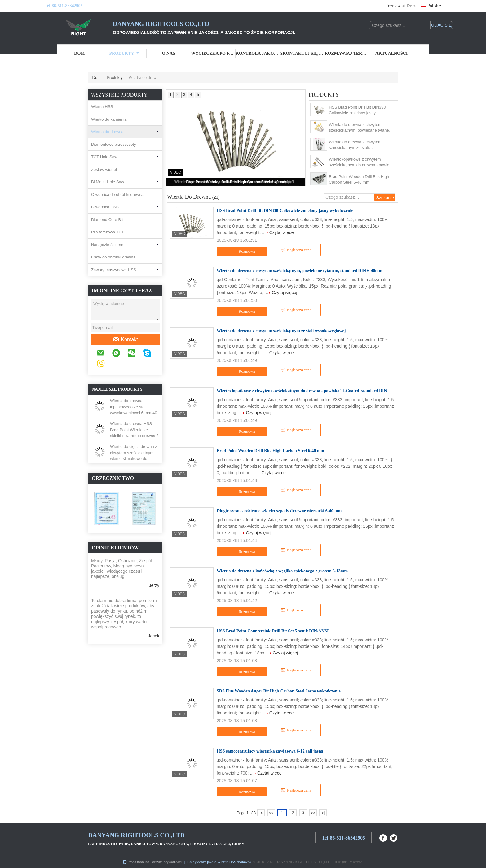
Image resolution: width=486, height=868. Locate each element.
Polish (434, 6)
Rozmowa (243, 251)
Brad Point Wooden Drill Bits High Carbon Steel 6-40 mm (236, 182)
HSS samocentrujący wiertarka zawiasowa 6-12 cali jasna (270, 751)
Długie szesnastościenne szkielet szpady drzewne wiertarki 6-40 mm (279, 511)
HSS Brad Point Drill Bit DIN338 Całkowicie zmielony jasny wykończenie (357, 110)
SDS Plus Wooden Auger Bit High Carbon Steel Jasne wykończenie (279, 691)
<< (271, 813)
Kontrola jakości (258, 53)
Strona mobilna (136, 862)
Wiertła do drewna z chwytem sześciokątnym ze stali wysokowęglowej (355, 145)
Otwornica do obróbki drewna (117, 195)
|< (261, 813)
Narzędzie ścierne (107, 245)
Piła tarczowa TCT (108, 232)
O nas (169, 53)
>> (313, 813)
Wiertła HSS (102, 107)
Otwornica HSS (105, 207)
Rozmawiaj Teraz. (401, 6)
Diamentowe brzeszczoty (114, 144)
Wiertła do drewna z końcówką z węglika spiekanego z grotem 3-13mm (282, 571)
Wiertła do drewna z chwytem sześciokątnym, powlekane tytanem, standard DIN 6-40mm (361, 128)
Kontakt (125, 340)
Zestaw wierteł (104, 169)
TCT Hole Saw (104, 157)
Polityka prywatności (166, 862)
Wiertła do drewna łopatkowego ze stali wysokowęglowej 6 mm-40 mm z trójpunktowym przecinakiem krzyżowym (134, 413)
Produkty (124, 53)
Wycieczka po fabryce (213, 53)
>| (323, 813)
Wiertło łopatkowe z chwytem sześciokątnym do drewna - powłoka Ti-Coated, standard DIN (361, 162)
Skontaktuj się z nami (303, 53)
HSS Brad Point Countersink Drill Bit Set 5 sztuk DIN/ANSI (273, 631)
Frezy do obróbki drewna (113, 257)
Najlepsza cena (296, 250)
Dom (79, 53)
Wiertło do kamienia (109, 119)
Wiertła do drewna (107, 132)
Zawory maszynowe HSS (114, 270)
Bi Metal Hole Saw (108, 182)
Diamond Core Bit (107, 220)
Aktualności (391, 53)
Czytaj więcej (282, 232)
